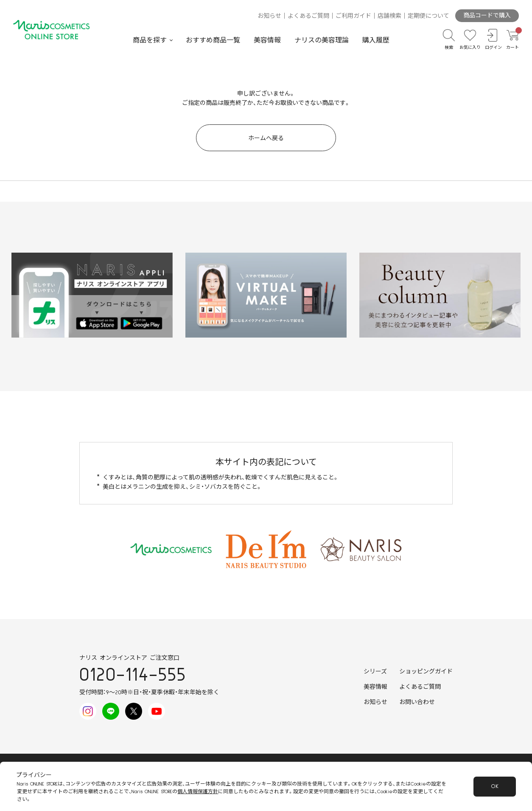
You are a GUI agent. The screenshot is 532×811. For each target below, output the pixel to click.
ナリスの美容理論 (322, 40)
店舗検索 (389, 16)
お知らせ (269, 16)
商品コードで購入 (487, 16)
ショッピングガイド (426, 672)
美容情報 (267, 40)
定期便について (428, 16)
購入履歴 (376, 40)
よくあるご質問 (308, 16)
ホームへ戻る (266, 138)
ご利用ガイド (353, 16)
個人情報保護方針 (198, 792)
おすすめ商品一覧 (213, 40)
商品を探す (150, 40)
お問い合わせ (417, 702)
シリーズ (375, 672)
